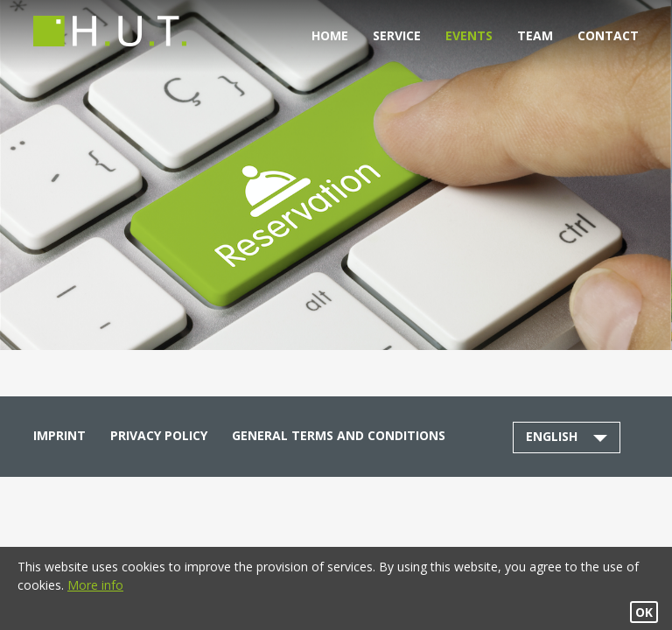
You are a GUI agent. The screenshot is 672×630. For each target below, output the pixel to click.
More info (95, 585)
